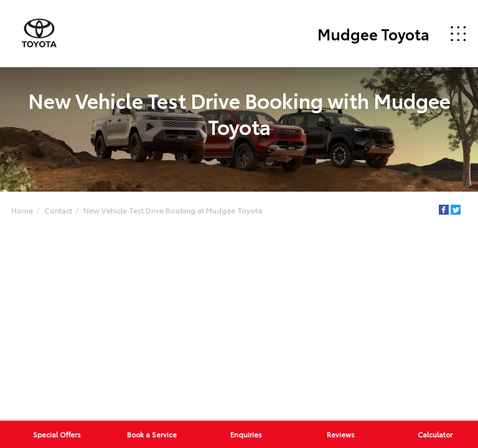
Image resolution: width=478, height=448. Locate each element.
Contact (58, 210)
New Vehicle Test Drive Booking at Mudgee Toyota (173, 210)
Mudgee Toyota (373, 34)
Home (22, 210)
